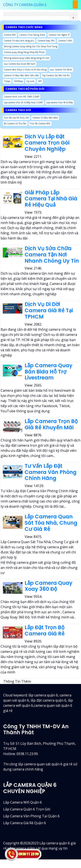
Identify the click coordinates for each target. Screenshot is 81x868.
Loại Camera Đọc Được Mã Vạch (20, 64)
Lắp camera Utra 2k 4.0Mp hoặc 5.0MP (23, 102)
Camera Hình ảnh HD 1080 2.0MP (22, 97)
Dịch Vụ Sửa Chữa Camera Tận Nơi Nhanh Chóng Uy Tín (52, 255)
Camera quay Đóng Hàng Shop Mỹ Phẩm (24, 52)
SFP (40, 81)
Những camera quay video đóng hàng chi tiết (27, 58)
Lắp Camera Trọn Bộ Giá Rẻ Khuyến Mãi (51, 424)
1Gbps (7, 81)
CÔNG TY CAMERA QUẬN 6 (25, 5)
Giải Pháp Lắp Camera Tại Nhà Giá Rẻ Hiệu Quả (51, 199)
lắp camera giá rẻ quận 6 (25, 823)
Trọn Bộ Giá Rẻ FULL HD (16, 118)
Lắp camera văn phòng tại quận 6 (31, 816)
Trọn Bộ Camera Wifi (40, 123)
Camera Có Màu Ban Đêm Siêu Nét (21, 75)
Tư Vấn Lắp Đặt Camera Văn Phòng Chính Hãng (51, 472)
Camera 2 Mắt (65, 41)
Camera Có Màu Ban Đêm (45, 118)
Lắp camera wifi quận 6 (22, 802)
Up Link (30, 81)
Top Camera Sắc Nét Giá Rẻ (56, 75)
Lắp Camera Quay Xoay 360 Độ (49, 586)
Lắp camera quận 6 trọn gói (27, 809)
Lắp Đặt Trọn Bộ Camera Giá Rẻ (45, 630)
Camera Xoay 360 (46, 41)
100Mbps (18, 81)
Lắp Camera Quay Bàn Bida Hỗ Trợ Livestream (49, 372)
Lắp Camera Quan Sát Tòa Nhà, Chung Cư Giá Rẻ (51, 523)
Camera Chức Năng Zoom (32, 35)
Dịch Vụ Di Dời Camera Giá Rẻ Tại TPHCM (49, 310)
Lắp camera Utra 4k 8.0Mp (60, 102)
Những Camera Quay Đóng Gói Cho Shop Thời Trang (31, 46)
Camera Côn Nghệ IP (59, 35)
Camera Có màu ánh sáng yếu (19, 41)
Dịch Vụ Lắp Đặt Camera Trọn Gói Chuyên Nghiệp (47, 143)
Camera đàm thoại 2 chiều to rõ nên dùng (25, 70)
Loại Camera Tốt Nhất (61, 70)
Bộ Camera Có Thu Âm (15, 123)
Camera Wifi (10, 35)
